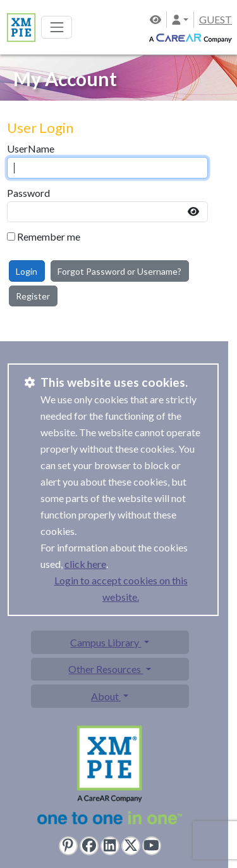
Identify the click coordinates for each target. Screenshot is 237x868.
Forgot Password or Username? (119, 271)
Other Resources (106, 669)
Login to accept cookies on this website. (121, 588)
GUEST (216, 19)
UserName (31, 148)
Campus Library (106, 642)
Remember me (49, 236)
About (106, 696)
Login (27, 271)
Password (28, 193)
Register (33, 296)
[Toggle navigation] (57, 27)
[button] (180, 19)
